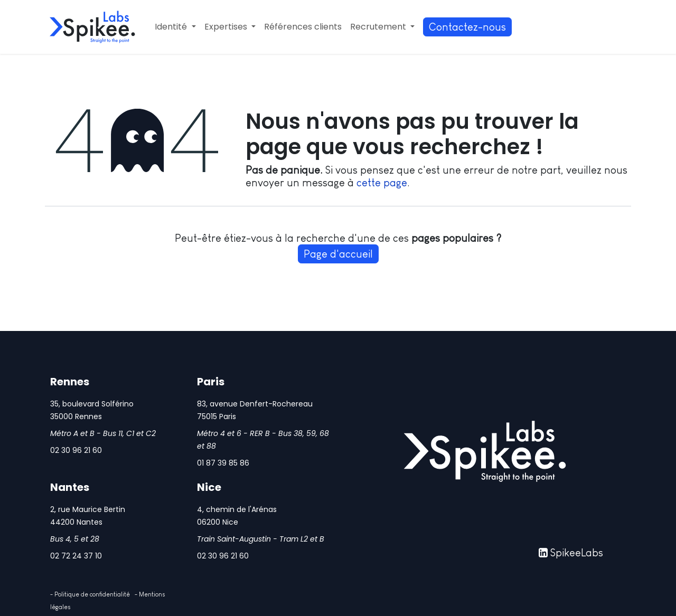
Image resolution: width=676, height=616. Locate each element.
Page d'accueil (338, 254)
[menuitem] (175, 27)
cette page (382, 183)
